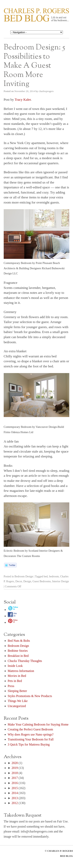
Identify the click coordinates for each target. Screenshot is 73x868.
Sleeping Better (17, 691)
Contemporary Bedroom (18, 263)
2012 (15, 803)
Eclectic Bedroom (14, 551)
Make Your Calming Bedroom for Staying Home (38, 724)
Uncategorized (17, 706)
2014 (15, 793)
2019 (15, 768)
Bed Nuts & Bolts (19, 641)
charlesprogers (46, 91)
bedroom (54, 576)
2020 (15, 763)
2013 (15, 798)
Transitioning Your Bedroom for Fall (31, 739)
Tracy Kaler (23, 99)
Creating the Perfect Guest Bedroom (30, 729)
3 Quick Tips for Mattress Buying (29, 744)
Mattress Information (21, 671)
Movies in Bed (17, 676)
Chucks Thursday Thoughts (25, 661)
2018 (15, 773)
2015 (15, 788)
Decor (19, 581)
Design (27, 581)
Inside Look (15, 666)
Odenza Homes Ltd (22, 432)
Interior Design (61, 581)
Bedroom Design (24, 576)
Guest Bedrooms (42, 581)
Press (11, 686)
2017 (15, 778)
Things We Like (18, 701)
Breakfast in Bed (18, 656)
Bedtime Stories (18, 651)
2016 (15, 783)
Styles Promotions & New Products (30, 696)
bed (46, 576)
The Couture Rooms (28, 556)
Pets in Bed (15, 681)
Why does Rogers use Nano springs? (31, 734)
